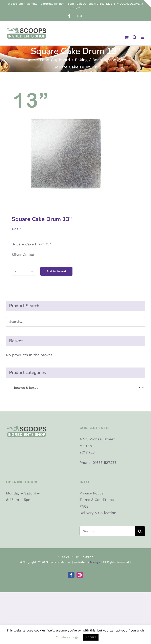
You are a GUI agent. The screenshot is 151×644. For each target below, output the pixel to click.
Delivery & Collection (98, 513)
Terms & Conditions (97, 500)
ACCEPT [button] (91, 637)
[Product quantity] (24, 271)
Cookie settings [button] (67, 637)
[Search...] (107, 531)
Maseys (95, 562)
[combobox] (75, 387)
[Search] (140, 531)
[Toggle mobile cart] (127, 37)
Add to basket (56, 271)
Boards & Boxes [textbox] (74, 388)
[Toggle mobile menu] (143, 37)
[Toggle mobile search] (135, 37)
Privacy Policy (92, 493)
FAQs (84, 506)
